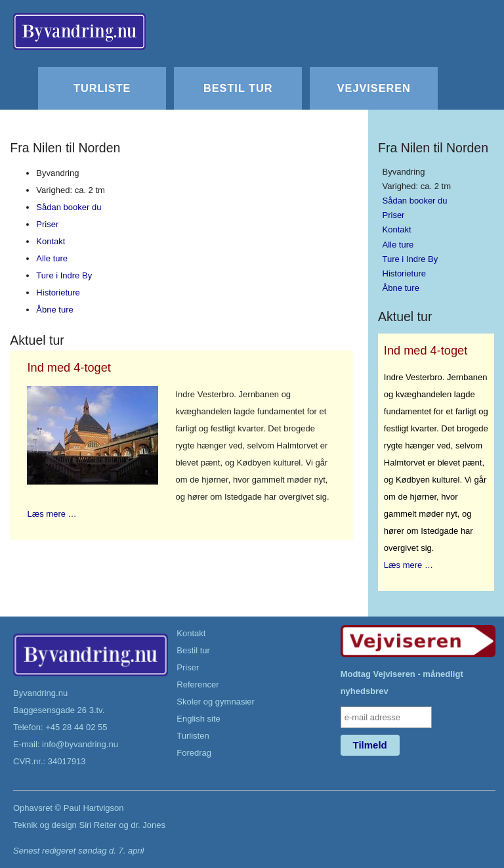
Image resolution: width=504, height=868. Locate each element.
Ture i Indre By (64, 275)
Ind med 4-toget (69, 368)
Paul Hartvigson (94, 808)
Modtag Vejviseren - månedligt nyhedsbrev (402, 683)
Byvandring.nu (40, 693)
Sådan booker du (69, 207)
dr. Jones (148, 825)
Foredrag (194, 753)
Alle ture (52, 258)
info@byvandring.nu (80, 744)
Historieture (58, 293)
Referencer (198, 684)
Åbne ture (54, 310)
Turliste (102, 88)
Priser (47, 224)
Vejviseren (374, 88)
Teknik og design (45, 825)
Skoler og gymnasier (216, 702)
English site (198, 719)
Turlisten (193, 736)
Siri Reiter (97, 825)
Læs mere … (52, 514)
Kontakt (51, 241)
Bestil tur (238, 88)
